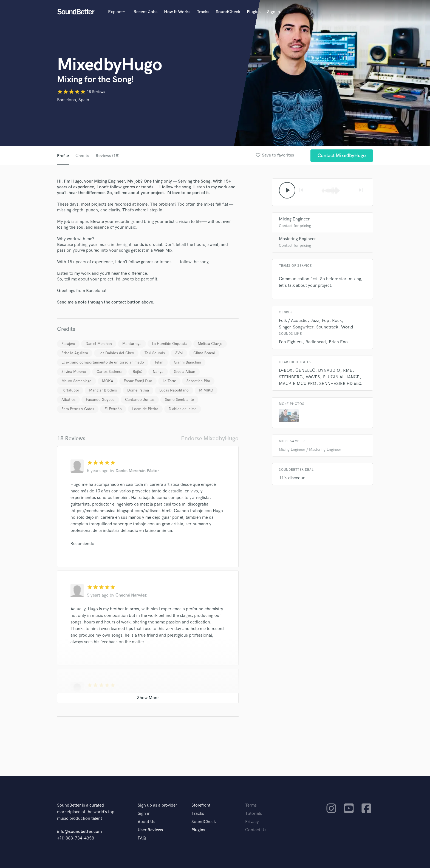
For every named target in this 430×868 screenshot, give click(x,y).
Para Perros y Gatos (78, 409)
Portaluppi (70, 390)
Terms (251, 805)
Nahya (158, 372)
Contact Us (256, 830)
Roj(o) (138, 372)
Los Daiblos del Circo (116, 353)
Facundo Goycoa (100, 400)
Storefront (201, 805)
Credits (82, 156)
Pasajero (68, 344)
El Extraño (113, 409)
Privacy (252, 822)
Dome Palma (138, 390)
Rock (337, 321)
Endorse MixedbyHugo (210, 439)
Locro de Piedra (145, 409)
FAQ (142, 838)
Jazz (315, 321)
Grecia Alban (185, 372)
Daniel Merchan (99, 344)
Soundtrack (327, 327)
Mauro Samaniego (77, 381)
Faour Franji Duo (138, 381)
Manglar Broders (103, 390)
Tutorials (254, 814)
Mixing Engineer (294, 219)
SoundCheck (228, 12)
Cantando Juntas (140, 400)
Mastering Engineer (297, 239)
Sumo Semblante (179, 400)
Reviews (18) (107, 156)
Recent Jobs (145, 12)
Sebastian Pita (198, 381)
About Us (146, 822)
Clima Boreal (204, 353)
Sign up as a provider (157, 805)
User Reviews (150, 830)
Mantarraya (132, 344)
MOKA (108, 381)
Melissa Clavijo (210, 344)
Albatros (68, 400)
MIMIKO (206, 390)
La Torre (169, 381)
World (347, 327)
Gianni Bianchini (187, 362)
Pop (326, 321)
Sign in (274, 12)
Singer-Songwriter (296, 327)
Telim (159, 362)
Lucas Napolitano (174, 390)
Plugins (254, 12)
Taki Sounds (155, 353)
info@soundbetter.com (79, 832)
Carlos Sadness (109, 372)
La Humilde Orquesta (170, 344)
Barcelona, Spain (73, 100)
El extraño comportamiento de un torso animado (103, 362)
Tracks (203, 12)
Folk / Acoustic (293, 321)
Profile (63, 156)
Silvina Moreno (74, 372)
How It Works (177, 12)
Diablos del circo (183, 409)
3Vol (179, 353)
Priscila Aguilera (75, 353)
